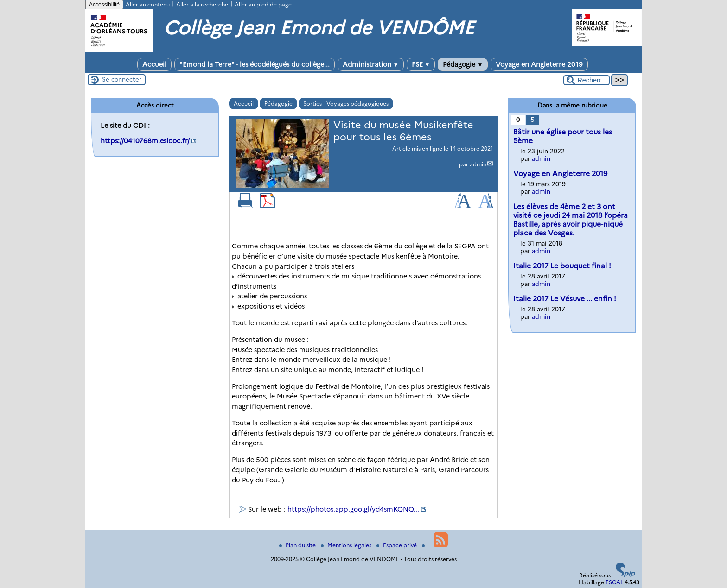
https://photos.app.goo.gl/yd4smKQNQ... (353, 509)
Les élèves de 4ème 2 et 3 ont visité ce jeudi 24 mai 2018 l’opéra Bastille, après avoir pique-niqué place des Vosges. (571, 220)
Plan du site (298, 545)
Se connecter (122, 79)
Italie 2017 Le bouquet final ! (562, 266)
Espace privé (397, 545)
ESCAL (614, 582)
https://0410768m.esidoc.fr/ (145, 141)
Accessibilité (104, 5)
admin (478, 164)
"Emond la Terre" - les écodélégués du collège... (255, 64)
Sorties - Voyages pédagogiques (346, 104)
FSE (421, 64)
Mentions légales (347, 545)
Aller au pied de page (263, 4)
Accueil (154, 64)
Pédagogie (463, 64)
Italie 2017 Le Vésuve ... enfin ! (565, 299)
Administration (371, 64)
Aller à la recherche (202, 4)
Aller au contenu (148, 4)
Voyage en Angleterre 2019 (539, 64)
